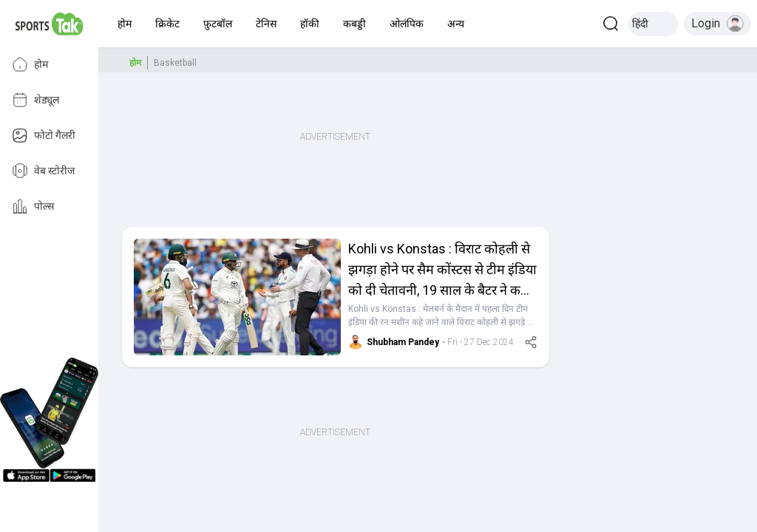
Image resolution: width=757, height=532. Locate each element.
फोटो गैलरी (44, 135)
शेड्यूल (35, 100)
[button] (125, 24)
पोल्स (33, 206)
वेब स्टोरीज (43, 171)
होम (30, 64)
